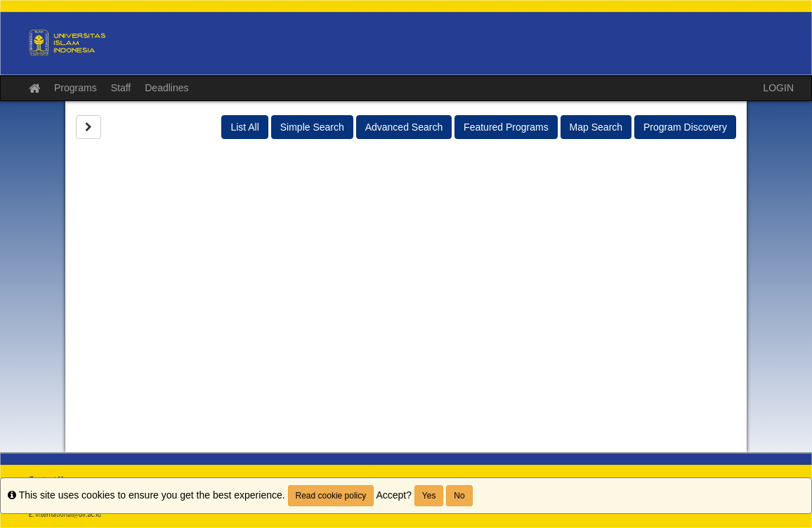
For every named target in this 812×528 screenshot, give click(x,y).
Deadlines (166, 88)
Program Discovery (685, 127)
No (459, 496)
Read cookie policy (331, 496)
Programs (76, 88)
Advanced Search (404, 127)
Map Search (596, 127)
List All (244, 127)
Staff (121, 88)
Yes (429, 496)
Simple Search (312, 127)
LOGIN (778, 88)
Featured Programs (506, 127)
